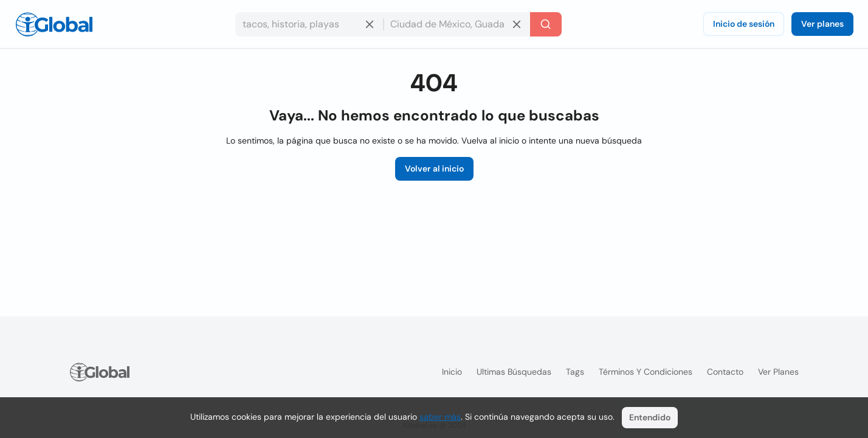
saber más (440, 417)
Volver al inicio (434, 169)
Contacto (725, 372)
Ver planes (822, 24)
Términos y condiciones (646, 372)
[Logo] (54, 24)
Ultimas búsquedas (514, 372)
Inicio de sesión (744, 24)
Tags (575, 372)
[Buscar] (546, 24)
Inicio (452, 372)
